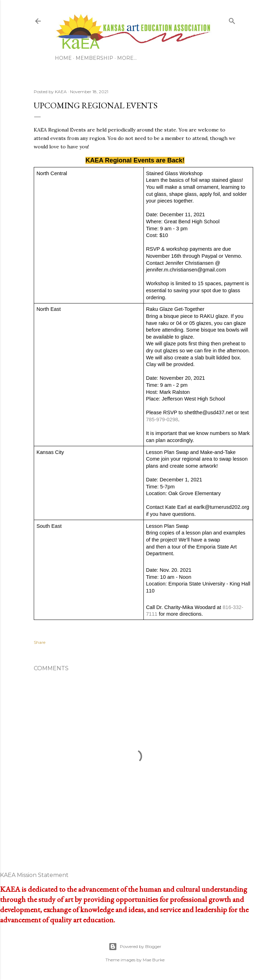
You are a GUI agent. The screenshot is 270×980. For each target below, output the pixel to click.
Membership (94, 58)
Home (63, 58)
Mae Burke (154, 960)
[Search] (232, 20)
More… (127, 58)
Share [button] (40, 642)
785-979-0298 (162, 419)
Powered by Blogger (135, 947)
